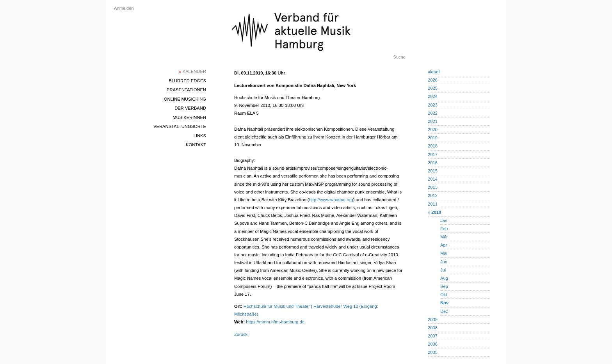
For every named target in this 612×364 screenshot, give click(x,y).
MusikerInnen (189, 117)
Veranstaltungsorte (180, 126)
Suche (399, 57)
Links (200, 136)
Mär (444, 237)
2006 (433, 344)
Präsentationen (186, 90)
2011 (433, 204)
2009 (433, 320)
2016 (433, 163)
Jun (444, 262)
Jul (443, 270)
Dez (444, 311)
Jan (444, 220)
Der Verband (190, 108)
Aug (444, 278)
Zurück (241, 334)
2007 (433, 336)
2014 (433, 179)
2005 (433, 352)
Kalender (192, 71)
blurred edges (187, 81)
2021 (433, 121)
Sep (444, 286)
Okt (444, 295)
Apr (444, 245)
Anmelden (124, 8)
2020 (433, 130)
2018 (433, 146)
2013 (433, 187)
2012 (433, 195)
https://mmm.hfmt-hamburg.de (275, 322)
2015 (433, 171)
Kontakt (196, 145)
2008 (433, 328)
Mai (444, 253)
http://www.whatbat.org (331, 200)
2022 (433, 113)
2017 (433, 154)
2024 (433, 96)
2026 (433, 80)
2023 (433, 105)
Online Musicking (185, 99)
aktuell (434, 72)
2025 (433, 88)
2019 (433, 138)
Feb (444, 229)
